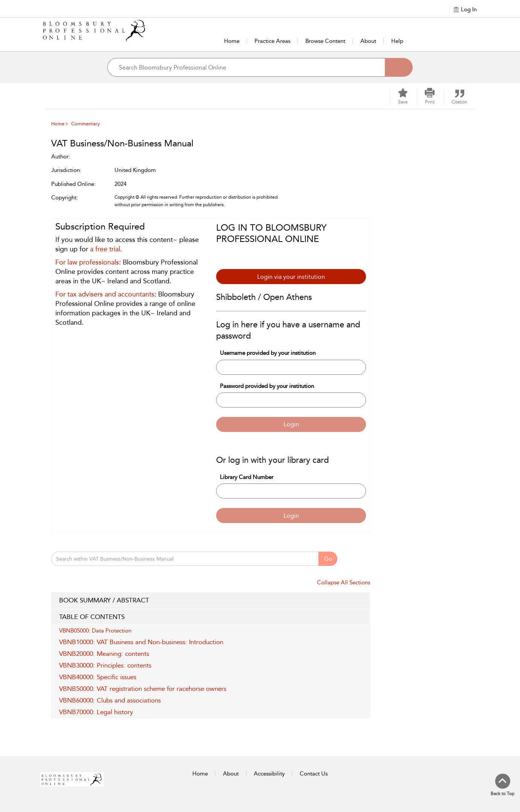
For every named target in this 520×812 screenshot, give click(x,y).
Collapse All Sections (344, 582)
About (368, 41)
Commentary (85, 124)
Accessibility (269, 774)
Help (397, 41)
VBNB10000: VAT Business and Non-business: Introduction (141, 642)
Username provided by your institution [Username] (268, 353)
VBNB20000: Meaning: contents (104, 654)
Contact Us (314, 774)
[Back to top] (502, 785)
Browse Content (325, 41)
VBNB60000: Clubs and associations (110, 700)
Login (291, 424)
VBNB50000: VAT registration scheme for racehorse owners (143, 689)
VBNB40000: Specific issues (98, 677)
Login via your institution (291, 277)
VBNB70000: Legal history (96, 712)
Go (328, 559)
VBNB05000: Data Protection (95, 631)
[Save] (403, 97)
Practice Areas (272, 41)
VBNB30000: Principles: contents (105, 665)
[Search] (399, 67)
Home (232, 41)
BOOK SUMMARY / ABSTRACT (211, 601)
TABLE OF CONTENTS (211, 617)
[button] (430, 96)
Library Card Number (247, 477)
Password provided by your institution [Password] (267, 386)
